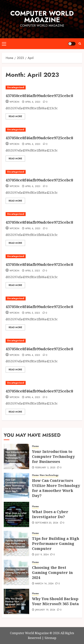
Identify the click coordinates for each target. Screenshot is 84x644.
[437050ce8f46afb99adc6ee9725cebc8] (39, 87)
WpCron (14, 102)
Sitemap (50, 638)
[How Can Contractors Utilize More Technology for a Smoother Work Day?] (16, 485)
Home (35, 446)
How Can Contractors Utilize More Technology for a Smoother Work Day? (56, 488)
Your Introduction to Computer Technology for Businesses (53, 457)
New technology (49, 475)
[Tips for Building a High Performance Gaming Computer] (16, 543)
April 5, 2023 (33, 271)
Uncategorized (16, 87)
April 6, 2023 (33, 102)
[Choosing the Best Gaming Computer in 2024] (16, 572)
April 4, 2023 (33, 355)
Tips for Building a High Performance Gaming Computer (56, 544)
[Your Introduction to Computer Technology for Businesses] (16, 456)
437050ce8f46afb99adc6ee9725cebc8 (39, 96)
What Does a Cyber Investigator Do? (50, 514)
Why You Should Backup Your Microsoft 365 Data (55, 601)
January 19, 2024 (45, 610)
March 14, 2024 (44, 584)
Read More (15, 116)
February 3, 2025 (45, 468)
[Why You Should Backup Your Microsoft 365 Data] (16, 601)
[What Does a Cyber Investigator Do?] (16, 514)
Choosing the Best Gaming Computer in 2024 (52, 573)
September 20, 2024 (47, 523)
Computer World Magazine (42, 17)
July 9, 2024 (42, 555)
